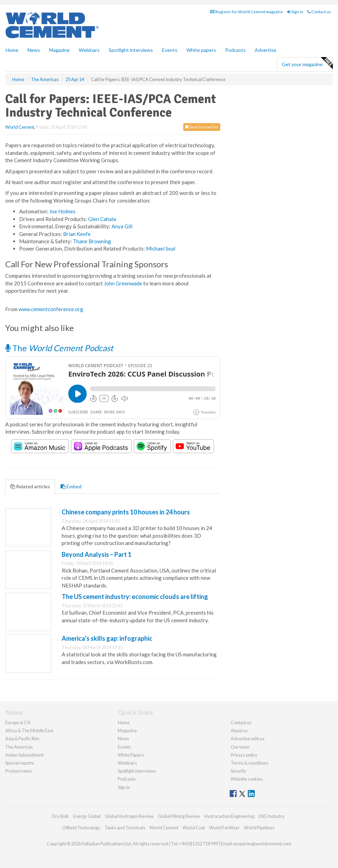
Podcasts (235, 50)
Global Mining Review (179, 816)
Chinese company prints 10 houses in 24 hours (126, 512)
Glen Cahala (102, 219)
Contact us (319, 12)
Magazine (59, 50)
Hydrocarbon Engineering (229, 816)
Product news (18, 771)
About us (239, 731)
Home (12, 50)
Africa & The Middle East (29, 731)
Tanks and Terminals (125, 828)
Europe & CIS (18, 723)
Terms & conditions (249, 763)
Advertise (266, 50)
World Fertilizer (224, 828)
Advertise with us (248, 739)
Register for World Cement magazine (247, 12)
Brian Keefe (77, 234)
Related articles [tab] (30, 486)
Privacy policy (244, 755)
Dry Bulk (60, 816)
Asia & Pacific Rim (22, 739)
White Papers (131, 755)
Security (239, 771)
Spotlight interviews (131, 50)
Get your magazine (307, 63)
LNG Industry (272, 816)
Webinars (89, 50)
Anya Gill (122, 226)
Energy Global (87, 816)
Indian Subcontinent (24, 755)
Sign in (295, 12)
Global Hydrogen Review (129, 816)
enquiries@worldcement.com (262, 844)
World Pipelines (259, 828)
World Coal (194, 828)
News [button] (34, 50)
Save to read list (202, 127)
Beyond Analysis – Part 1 (97, 554)
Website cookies (247, 779)
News (123, 739)
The (59, 348)
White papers (201, 50)
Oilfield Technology (81, 828)
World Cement (20, 127)
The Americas (19, 747)
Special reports (20, 763)
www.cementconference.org (51, 309)
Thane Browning (92, 241)
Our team (240, 747)
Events (170, 50)
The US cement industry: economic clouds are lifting (135, 597)
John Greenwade (124, 283)
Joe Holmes (62, 211)
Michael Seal (161, 248)
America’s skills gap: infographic (107, 638)
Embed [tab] (71, 486)
